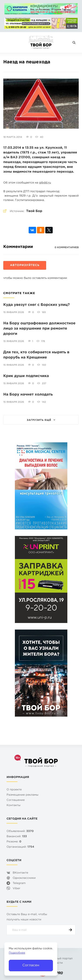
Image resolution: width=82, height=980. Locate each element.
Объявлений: (20, 831)
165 (44, 312)
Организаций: (20, 847)
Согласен (31, 965)
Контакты (14, 806)
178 (43, 341)
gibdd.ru (45, 183)
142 (44, 402)
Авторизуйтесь (25, 265)
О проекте (14, 790)
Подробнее (17, 953)
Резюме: (14, 842)
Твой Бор (34, 211)
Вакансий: (17, 837)
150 (44, 365)
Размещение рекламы (23, 795)
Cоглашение (16, 800)
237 (44, 384)
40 (41, 137)
